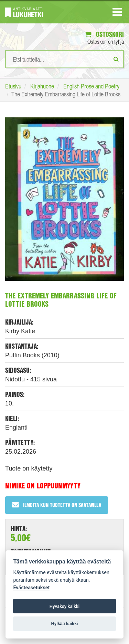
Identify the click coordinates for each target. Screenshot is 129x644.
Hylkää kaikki (64, 624)
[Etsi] (116, 59)
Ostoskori (104, 34)
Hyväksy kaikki (64, 606)
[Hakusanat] (64, 59)
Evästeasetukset (31, 588)
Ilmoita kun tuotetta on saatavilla (57, 505)
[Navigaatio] (117, 13)
